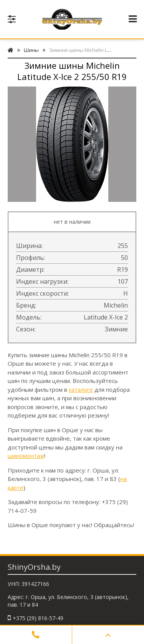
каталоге (81, 389)
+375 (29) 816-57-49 (38, 618)
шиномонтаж (26, 456)
